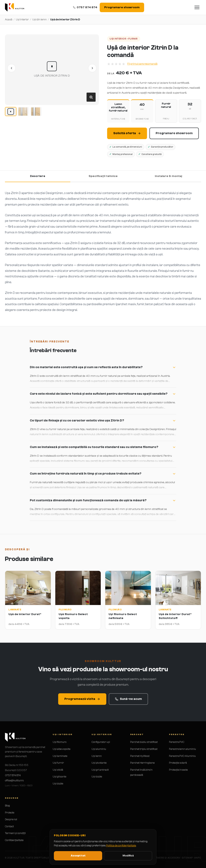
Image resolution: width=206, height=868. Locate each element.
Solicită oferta (127, 133)
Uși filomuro (60, 742)
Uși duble (58, 784)
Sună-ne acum (128, 699)
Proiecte (10, 813)
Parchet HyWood (140, 756)
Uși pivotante (99, 763)
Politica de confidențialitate (121, 845)
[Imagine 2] (23, 112)
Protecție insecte (178, 770)
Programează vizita (82, 699)
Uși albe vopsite (61, 749)
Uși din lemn (39, 19)
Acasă (9, 19)
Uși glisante (59, 777)
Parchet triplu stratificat (144, 749)
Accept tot (78, 856)
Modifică (128, 856)
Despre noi (11, 819)
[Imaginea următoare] (92, 68)
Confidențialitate (14, 840)
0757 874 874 (85, 7)
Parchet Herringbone (142, 763)
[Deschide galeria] (91, 97)
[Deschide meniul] (197, 7)
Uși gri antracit (100, 770)
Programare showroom (122, 7)
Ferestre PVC (177, 742)
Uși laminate (60, 756)
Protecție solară (178, 763)
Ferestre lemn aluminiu (182, 749)
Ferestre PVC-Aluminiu (182, 756)
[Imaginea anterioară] (12, 68)
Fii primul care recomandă (142, 64)
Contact (9, 826)
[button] (52, 70)
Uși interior (22, 19)
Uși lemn (97, 756)
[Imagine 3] (36, 112)
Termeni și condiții (15, 833)
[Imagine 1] (11, 112)
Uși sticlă (58, 770)
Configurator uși (101, 742)
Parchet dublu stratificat (144, 742)
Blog (7, 806)
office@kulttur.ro (14, 780)
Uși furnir (58, 763)
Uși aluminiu (99, 749)
